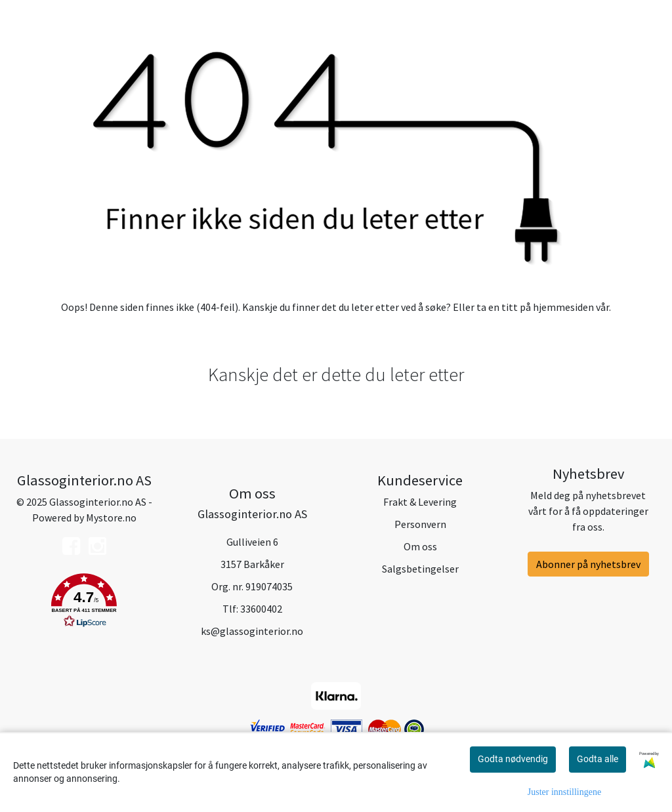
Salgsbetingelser (420, 569)
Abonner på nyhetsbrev (588, 564)
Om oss (420, 546)
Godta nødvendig (513, 759)
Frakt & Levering (420, 502)
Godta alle (598, 759)
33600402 (261, 609)
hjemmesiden (563, 307)
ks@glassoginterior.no (252, 631)
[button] (84, 603)
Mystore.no (111, 518)
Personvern (420, 524)
